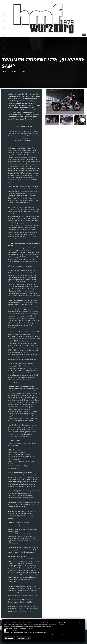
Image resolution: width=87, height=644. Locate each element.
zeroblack (4, 35)
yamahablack (4, 14)
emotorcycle (4, 41)
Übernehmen (9, 638)
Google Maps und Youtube (12, 631)
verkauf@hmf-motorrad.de (22, 611)
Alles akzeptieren (24, 638)
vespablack (4, 21)
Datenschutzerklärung (59, 624)
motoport (4, 48)
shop (4, 55)
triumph (4, 28)
